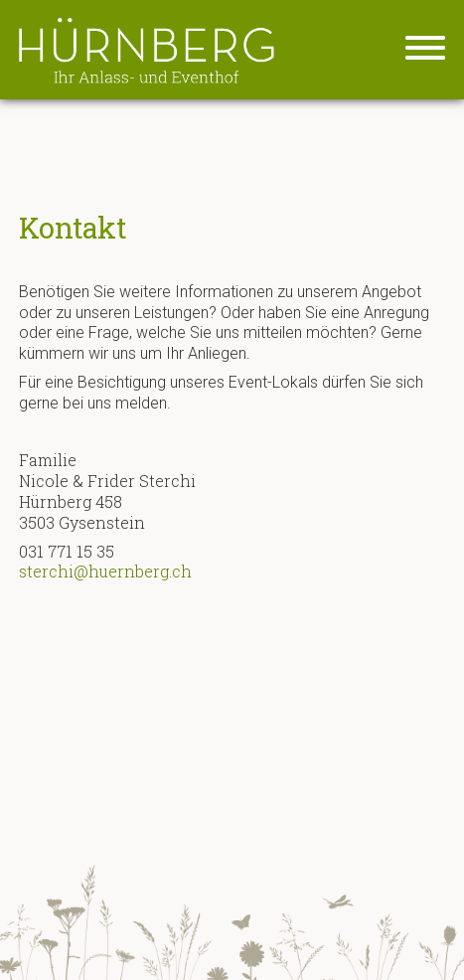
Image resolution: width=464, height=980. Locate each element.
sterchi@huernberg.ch (105, 571)
